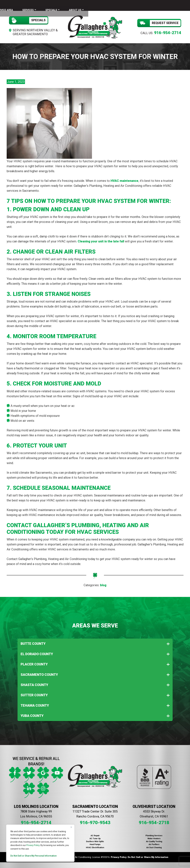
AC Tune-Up (95, 836)
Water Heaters (154, 836)
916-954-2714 (168, 31)
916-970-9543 (95, 820)
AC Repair (95, 833)
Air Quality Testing (154, 839)
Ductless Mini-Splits (95, 839)
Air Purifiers (154, 842)
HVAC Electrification (95, 845)
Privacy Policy (33, 845)
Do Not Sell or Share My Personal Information (34, 856)
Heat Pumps (95, 842)
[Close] (71, 827)
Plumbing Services (154, 833)
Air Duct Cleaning (154, 845)
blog (103, 583)
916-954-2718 (154, 820)
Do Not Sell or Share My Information (148, 855)
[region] (40, 843)
